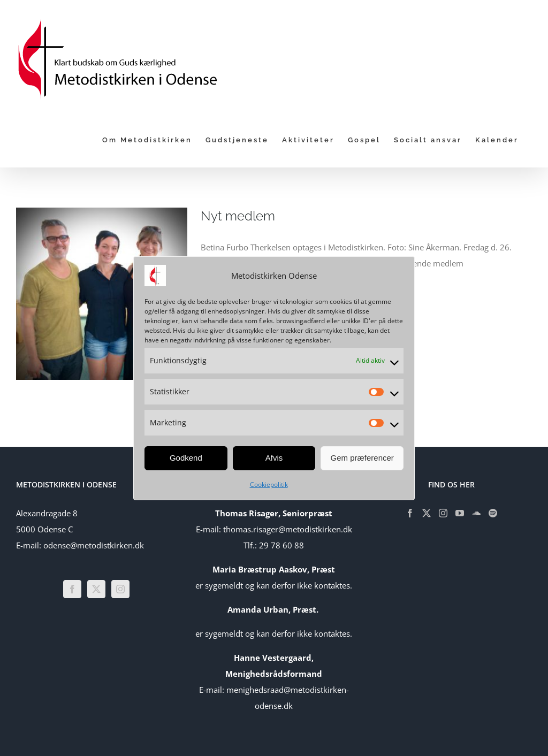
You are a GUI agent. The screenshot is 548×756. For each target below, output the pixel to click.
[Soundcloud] (476, 513)
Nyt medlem (238, 216)
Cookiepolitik (269, 484)
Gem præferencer (362, 458)
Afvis (274, 458)
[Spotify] (493, 513)
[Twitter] (96, 589)
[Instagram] (120, 589)
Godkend (186, 458)
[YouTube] (460, 513)
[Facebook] (72, 589)
